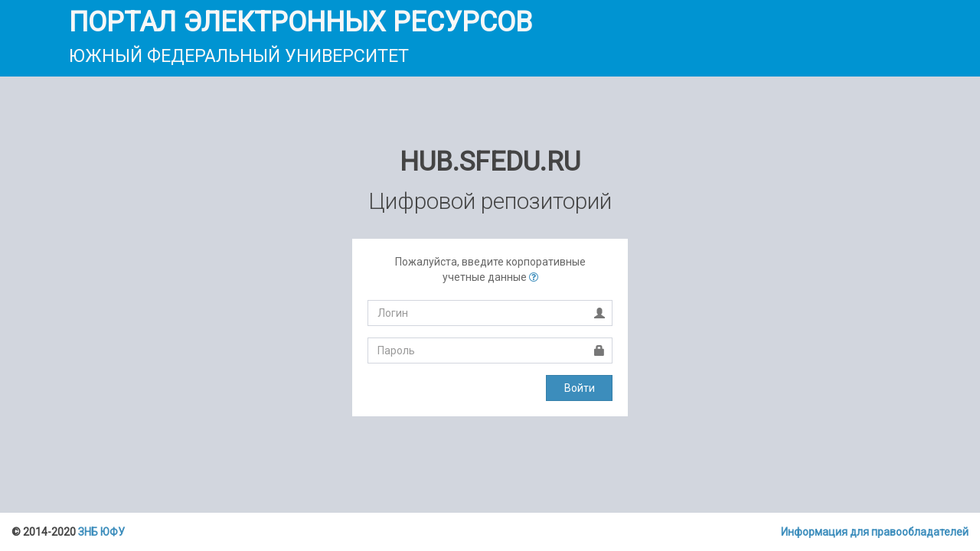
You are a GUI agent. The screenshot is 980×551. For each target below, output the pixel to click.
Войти (580, 388)
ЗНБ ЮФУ (101, 532)
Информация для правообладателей (875, 532)
